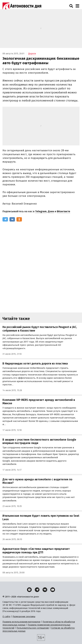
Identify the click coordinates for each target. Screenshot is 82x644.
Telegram (41, 211)
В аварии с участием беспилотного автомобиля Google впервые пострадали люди (39, 441)
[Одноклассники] (19, 219)
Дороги (32, 54)
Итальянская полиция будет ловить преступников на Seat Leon (41, 518)
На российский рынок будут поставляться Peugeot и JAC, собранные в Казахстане (40, 329)
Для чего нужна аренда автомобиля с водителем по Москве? (37, 481)
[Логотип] (22, 6)
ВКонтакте (64, 211)
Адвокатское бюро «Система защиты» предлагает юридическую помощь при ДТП (36, 551)
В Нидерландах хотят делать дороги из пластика (35, 364)
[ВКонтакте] (12, 219)
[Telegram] (5, 219)
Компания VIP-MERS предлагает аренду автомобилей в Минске (39, 402)
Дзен (51, 211)
